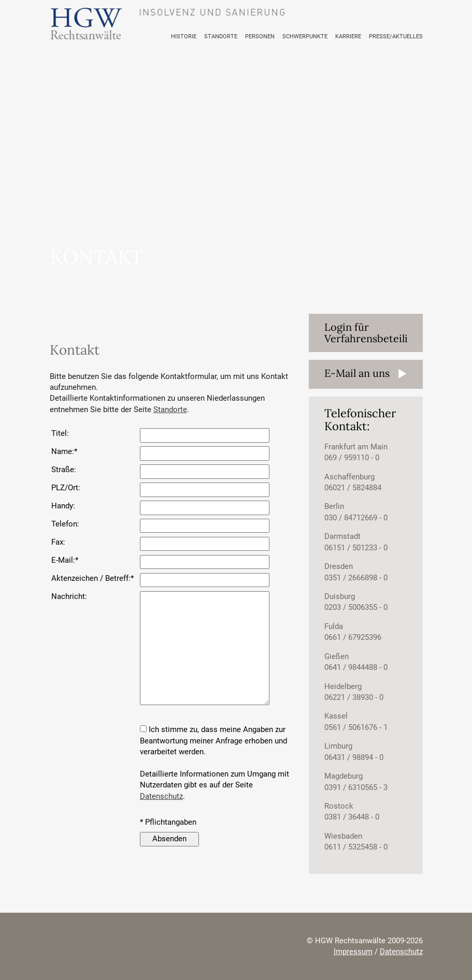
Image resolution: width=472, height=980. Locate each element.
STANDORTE (238, 36)
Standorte (170, 409)
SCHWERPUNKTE (315, 36)
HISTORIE (204, 36)
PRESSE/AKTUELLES (399, 36)
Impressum (353, 952)
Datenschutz (161, 796)
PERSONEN (274, 36)
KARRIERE (355, 36)
